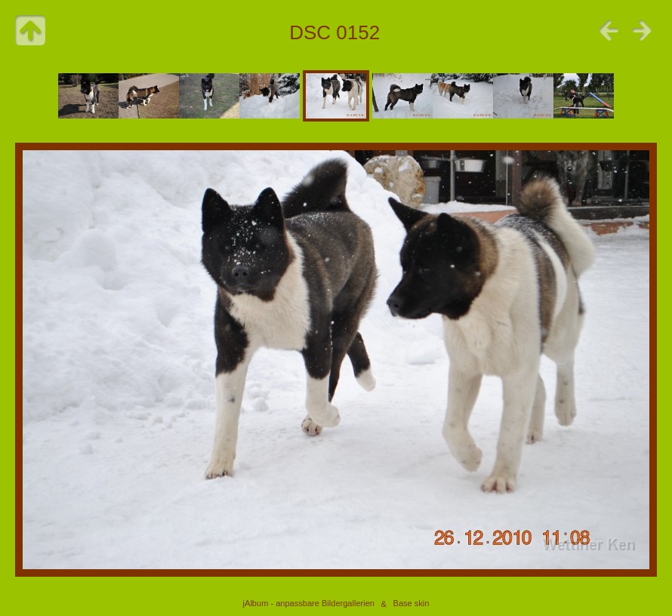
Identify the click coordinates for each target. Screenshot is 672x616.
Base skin (412, 604)
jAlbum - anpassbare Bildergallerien (309, 604)
